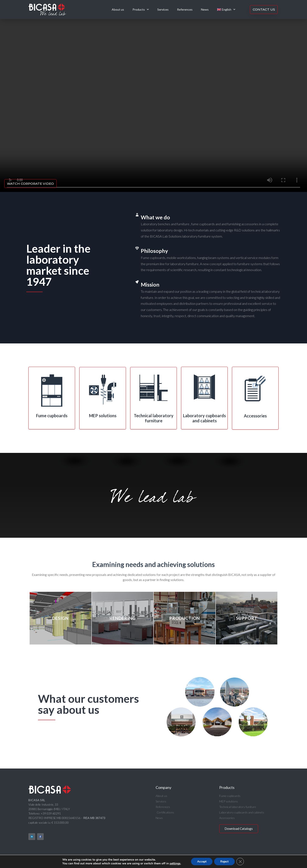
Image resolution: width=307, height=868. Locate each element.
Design (60, 618)
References (185, 9)
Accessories (255, 416)
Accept (201, 861)
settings (174, 863)
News (205, 9)
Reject (225, 861)
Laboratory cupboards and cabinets (204, 418)
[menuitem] (226, 10)
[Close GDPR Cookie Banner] (241, 861)
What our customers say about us (88, 704)
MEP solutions (103, 416)
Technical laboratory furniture (154, 418)
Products (141, 10)
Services (163, 9)
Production (185, 618)
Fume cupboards (52, 416)
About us (118, 9)
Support (247, 618)
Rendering (123, 618)
